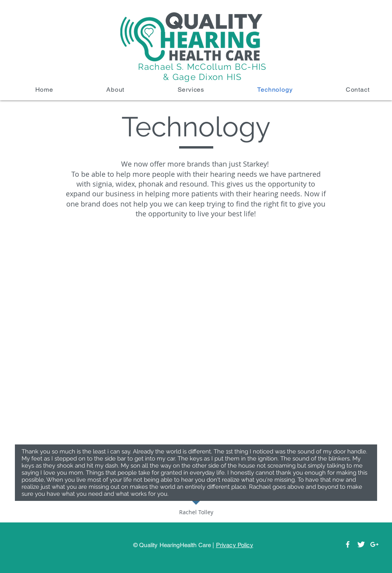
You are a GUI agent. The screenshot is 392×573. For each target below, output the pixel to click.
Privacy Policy (235, 545)
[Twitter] (361, 544)
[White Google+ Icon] (374, 544)
